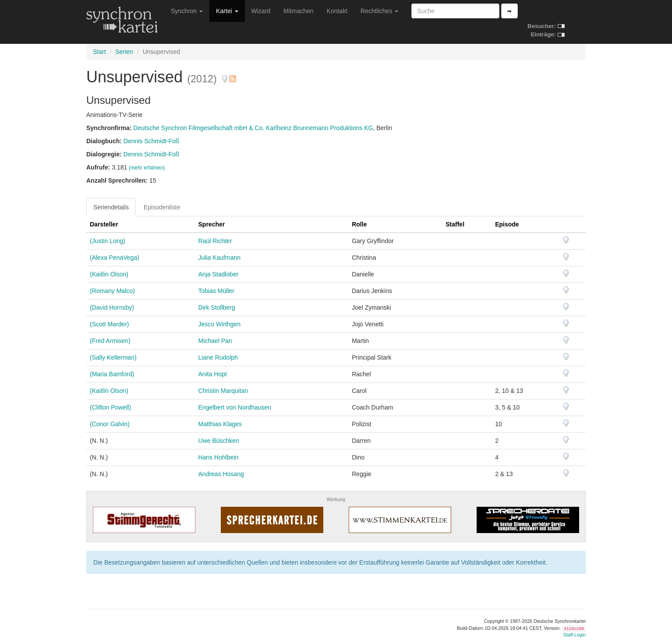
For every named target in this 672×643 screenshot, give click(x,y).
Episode (507, 224)
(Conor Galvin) (110, 424)
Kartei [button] (227, 11)
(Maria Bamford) (112, 374)
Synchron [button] (187, 11)
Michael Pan (215, 341)
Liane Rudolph (218, 357)
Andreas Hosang (221, 474)
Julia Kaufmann (220, 258)
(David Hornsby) (112, 307)
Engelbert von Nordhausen (235, 407)
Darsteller (104, 224)
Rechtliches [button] (379, 11)
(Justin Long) (108, 241)
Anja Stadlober (219, 274)
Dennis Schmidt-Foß (152, 141)
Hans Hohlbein (219, 457)
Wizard (261, 11)
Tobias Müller (216, 291)
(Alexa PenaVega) (115, 258)
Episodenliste (162, 207)
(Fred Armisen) (110, 341)
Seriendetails (111, 207)
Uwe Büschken (219, 441)
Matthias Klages (220, 424)
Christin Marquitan (223, 391)
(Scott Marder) (109, 324)
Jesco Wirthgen (219, 324)
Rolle (359, 224)
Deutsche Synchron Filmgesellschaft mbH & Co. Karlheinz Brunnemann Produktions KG (253, 128)
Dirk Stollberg (217, 307)
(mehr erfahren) (147, 168)
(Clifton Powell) (110, 407)
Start (99, 52)
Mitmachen (298, 11)
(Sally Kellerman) (113, 357)
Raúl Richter (215, 241)
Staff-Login (575, 635)
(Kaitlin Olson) (109, 274)
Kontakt (337, 11)
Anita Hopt (213, 374)
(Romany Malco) (112, 291)
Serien (124, 52)
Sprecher (212, 224)
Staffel (455, 224)
